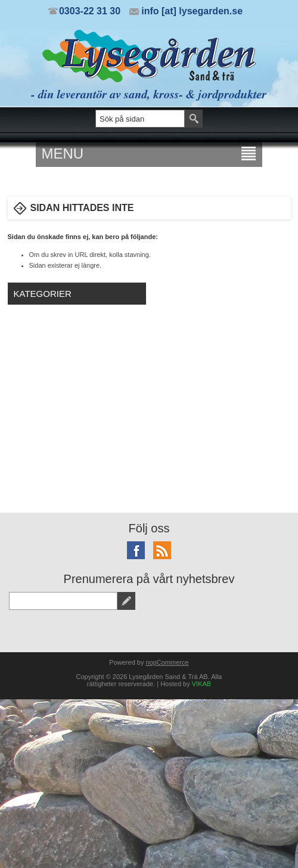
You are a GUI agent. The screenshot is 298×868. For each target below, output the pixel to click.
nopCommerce (167, 662)
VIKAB (201, 684)
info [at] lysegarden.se (192, 11)
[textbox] (140, 119)
